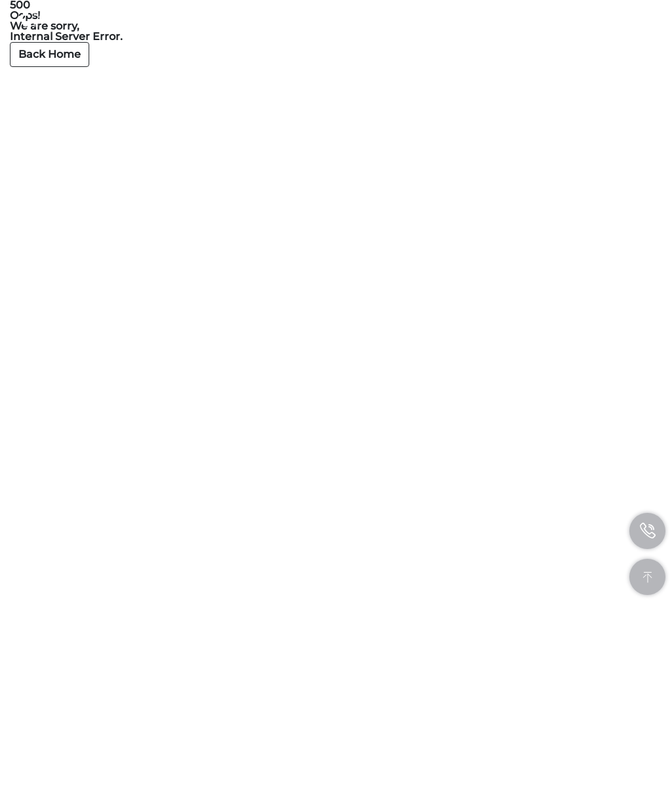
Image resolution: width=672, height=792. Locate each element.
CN (589, 18)
